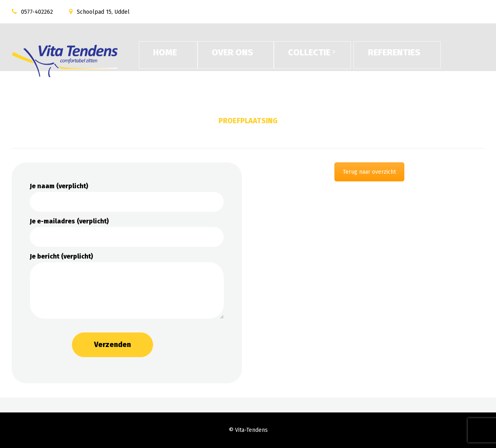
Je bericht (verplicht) (127, 286)
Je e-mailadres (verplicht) (127, 232)
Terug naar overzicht (369, 172)
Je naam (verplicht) (127, 197)
